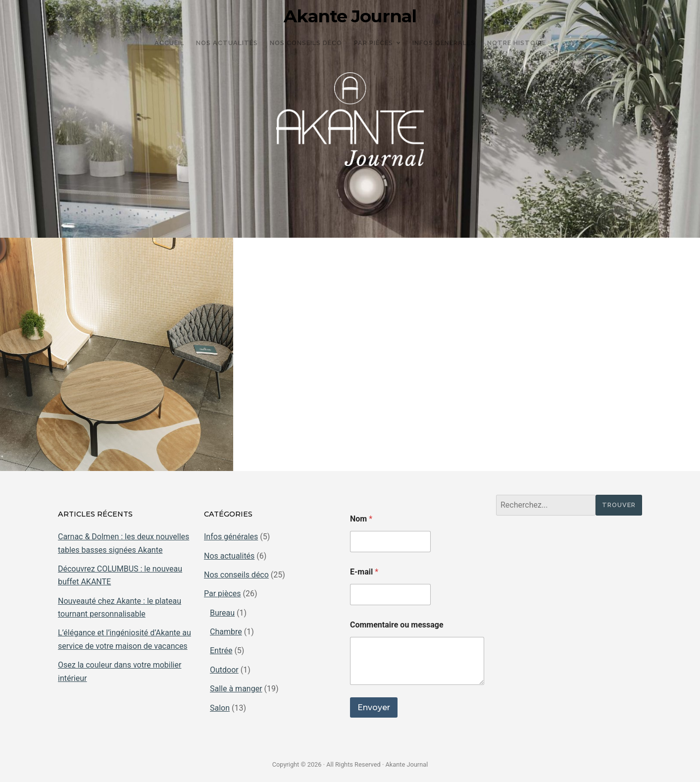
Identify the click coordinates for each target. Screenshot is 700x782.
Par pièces (223, 594)
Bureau (222, 613)
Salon (220, 708)
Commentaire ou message (397, 625)
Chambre (226, 632)
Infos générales (231, 537)
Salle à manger (236, 689)
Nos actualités (229, 556)
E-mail (364, 572)
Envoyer (374, 707)
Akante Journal (350, 16)
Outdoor (224, 670)
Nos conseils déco (236, 575)
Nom (361, 519)
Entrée (221, 651)
